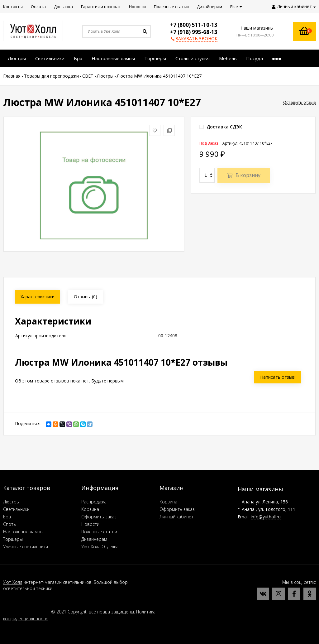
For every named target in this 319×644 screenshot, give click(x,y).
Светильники (16, 509)
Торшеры (13, 539)
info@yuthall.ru (266, 517)
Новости (90, 524)
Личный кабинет (176, 517)
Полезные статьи (99, 532)
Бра (7, 517)
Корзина (90, 509)
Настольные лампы (23, 532)
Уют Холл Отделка (100, 547)
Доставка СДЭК (221, 127)
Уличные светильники (26, 547)
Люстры (11, 502)
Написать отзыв (277, 377)
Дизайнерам (94, 539)
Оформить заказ (99, 517)
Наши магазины (257, 28)
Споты (10, 524)
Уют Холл (13, 582)
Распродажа (94, 502)
